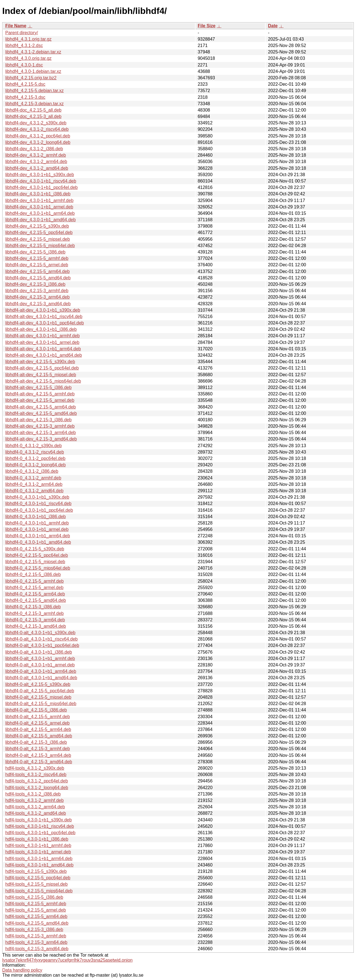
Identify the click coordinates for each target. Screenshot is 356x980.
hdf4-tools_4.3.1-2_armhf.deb (34, 800)
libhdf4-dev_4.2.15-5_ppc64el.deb (39, 232)
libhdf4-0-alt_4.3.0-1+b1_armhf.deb (40, 658)
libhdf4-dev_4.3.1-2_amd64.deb (37, 168)
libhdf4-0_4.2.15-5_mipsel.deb (35, 562)
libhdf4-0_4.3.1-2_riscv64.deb (35, 452)
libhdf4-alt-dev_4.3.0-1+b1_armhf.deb (42, 336)
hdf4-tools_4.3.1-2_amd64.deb (36, 813)
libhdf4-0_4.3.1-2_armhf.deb (33, 478)
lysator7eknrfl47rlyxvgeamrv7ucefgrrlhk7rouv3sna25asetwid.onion (67, 960)
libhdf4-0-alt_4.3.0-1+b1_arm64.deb (41, 671)
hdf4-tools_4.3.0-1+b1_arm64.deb (39, 859)
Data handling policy (22, 970)
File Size (207, 26)
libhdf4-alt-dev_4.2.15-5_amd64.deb (41, 413)
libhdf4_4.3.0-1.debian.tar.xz (33, 71)
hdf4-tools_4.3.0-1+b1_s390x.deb (39, 820)
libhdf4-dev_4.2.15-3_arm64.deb (37, 297)
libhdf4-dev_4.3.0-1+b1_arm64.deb (40, 213)
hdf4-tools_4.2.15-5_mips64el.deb (39, 891)
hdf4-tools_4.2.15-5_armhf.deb (36, 904)
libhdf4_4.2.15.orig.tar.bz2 (31, 78)
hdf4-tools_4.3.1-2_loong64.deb (37, 788)
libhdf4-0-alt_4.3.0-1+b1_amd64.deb (41, 678)
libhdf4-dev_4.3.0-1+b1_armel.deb (39, 207)
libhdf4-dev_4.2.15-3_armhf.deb (37, 291)
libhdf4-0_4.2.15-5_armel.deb (34, 588)
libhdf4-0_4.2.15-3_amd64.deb (36, 626)
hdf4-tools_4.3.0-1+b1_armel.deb (38, 852)
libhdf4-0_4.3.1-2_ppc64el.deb (35, 458)
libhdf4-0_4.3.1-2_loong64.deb (35, 465)
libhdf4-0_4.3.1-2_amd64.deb (34, 491)
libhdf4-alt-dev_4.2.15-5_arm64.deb (41, 407)
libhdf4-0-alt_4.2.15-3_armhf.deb (38, 749)
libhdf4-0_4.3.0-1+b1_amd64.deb (38, 542)
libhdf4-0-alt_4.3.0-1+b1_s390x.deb (40, 633)
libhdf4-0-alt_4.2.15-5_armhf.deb (38, 717)
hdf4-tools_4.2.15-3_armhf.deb (36, 936)
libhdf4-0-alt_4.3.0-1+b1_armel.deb (40, 665)
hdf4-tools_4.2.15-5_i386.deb (34, 897)
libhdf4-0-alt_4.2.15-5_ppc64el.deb (40, 691)
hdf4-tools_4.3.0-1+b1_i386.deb (37, 839)
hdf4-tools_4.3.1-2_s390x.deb (35, 768)
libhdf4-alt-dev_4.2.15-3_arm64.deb (41, 433)
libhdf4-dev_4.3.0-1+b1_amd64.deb (40, 220)
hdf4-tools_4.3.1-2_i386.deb (33, 794)
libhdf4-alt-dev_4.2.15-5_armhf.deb (40, 394)
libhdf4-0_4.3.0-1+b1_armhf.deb (37, 523)
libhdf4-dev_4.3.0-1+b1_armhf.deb (39, 200)
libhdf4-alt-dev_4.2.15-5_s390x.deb (40, 362)
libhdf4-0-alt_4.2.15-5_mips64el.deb (41, 704)
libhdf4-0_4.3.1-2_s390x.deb (34, 446)
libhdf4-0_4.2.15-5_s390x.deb (35, 549)
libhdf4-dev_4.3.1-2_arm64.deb (36, 162)
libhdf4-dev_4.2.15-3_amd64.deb (38, 304)
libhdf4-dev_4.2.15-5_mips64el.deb (40, 246)
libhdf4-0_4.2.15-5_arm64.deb (35, 594)
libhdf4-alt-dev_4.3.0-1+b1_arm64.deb (43, 349)
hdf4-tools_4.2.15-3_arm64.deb (36, 942)
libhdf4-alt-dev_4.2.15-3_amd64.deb (41, 439)
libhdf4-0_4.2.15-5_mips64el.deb (38, 568)
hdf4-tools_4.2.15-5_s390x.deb (36, 871)
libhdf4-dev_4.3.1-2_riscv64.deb (37, 129)
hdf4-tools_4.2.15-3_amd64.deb (37, 949)
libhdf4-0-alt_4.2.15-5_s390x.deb (38, 684)
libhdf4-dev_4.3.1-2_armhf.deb (36, 155)
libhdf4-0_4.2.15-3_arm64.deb (35, 620)
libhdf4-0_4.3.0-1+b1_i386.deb (36, 517)
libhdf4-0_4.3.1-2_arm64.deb (34, 484)
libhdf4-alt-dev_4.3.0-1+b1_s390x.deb (43, 310)
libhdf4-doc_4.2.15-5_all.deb (33, 110)
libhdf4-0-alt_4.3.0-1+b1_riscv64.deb (41, 639)
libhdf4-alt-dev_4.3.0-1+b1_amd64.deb (44, 355)
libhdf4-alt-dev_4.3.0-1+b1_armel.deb (42, 342)
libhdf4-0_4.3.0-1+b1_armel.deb (37, 529)
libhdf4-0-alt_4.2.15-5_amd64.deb (39, 736)
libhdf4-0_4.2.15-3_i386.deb (33, 607)
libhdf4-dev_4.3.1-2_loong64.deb (38, 142)
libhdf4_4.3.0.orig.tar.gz (28, 58)
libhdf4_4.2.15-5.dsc (25, 84)
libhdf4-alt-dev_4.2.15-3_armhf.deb (40, 426)
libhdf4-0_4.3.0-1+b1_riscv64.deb (38, 503)
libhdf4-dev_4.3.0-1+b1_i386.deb (38, 194)
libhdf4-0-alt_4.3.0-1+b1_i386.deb (39, 652)
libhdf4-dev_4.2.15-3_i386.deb (35, 284)
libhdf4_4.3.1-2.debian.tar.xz (33, 52)
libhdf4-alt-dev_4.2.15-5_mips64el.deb (43, 381)
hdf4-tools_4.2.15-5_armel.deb (36, 910)
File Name (16, 26)
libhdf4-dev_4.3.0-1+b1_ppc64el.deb (41, 187)
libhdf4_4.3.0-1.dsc (24, 65)
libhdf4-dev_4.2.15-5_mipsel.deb (38, 239)
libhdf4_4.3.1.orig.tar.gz (28, 39)
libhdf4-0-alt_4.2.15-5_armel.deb (37, 723)
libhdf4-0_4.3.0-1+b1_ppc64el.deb (39, 510)
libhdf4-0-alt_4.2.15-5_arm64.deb (38, 729)
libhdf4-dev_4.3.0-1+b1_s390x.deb (40, 175)
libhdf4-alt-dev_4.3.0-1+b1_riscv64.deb (44, 317)
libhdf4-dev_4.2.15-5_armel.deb (37, 265)
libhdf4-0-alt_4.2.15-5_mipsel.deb (38, 697)
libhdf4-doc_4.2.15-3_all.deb (33, 116)
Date (273, 26)
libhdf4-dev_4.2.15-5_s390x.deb (37, 226)
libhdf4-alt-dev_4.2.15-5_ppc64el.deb (42, 368)
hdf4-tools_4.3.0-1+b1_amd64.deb (39, 865)
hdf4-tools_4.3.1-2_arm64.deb (35, 807)
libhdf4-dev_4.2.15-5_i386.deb (35, 252)
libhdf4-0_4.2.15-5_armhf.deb (34, 581)
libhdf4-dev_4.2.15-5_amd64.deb (38, 278)
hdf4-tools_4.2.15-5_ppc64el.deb (38, 878)
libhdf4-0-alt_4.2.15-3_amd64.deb (39, 762)
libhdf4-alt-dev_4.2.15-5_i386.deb (38, 387)
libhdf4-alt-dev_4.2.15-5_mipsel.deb (41, 375)
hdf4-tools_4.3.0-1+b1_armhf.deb (38, 845)
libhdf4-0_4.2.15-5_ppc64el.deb (37, 555)
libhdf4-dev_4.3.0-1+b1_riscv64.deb (41, 181)
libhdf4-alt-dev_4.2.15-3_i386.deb (38, 420)
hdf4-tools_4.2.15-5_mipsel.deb (36, 884)
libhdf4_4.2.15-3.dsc (25, 97)
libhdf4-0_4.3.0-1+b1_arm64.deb (38, 536)
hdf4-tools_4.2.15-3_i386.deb (34, 929)
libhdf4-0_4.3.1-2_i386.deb (32, 471)
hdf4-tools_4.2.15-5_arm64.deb (36, 916)
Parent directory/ (22, 33)
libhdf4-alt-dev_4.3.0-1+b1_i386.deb (41, 329)
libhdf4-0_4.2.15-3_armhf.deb (34, 613)
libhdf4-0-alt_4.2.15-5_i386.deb (36, 710)
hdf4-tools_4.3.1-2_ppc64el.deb (37, 781)
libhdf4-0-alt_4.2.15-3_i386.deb (36, 742)
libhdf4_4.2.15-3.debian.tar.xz (34, 104)
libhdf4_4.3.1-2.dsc (24, 45)
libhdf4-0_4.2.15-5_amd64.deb (36, 600)
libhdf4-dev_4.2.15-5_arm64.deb (37, 271)
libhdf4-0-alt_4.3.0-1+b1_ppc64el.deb (42, 645)
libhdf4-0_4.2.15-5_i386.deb (33, 574)
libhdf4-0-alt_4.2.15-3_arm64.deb (38, 755)
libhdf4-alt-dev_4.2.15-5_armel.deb (40, 400)
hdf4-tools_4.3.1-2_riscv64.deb (36, 775)
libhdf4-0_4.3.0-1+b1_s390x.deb (37, 497)
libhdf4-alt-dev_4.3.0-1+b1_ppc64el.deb (44, 323)
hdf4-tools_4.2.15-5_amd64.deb (37, 923)
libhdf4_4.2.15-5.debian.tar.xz (34, 91)
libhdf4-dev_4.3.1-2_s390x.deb (36, 123)
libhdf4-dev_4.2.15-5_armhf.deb (37, 258)
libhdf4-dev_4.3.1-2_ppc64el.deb (38, 136)
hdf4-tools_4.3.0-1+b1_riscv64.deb (40, 826)
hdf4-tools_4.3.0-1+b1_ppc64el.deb (40, 833)
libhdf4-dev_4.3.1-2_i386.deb (34, 149)
